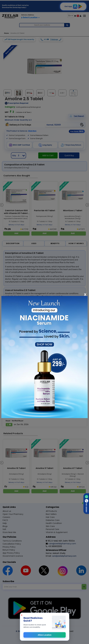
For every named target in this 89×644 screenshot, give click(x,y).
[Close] (85, 294)
